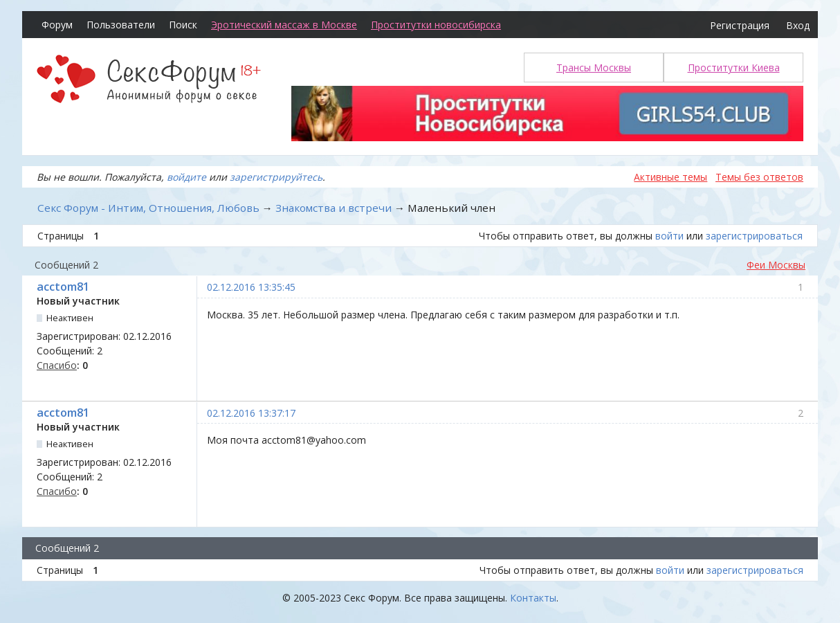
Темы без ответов (759, 177)
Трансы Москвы (594, 67)
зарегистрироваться (754, 236)
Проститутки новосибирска (436, 25)
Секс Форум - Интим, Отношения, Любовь (148, 208)
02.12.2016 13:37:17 (251, 413)
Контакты (533, 598)
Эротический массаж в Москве (284, 25)
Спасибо (57, 365)
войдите (186, 177)
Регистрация (740, 25)
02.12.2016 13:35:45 (251, 287)
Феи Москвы (776, 265)
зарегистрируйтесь (276, 177)
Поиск (183, 25)
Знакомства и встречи (334, 208)
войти (669, 236)
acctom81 (63, 287)
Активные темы (670, 177)
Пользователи (121, 25)
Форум (57, 25)
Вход (798, 25)
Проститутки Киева (734, 67)
